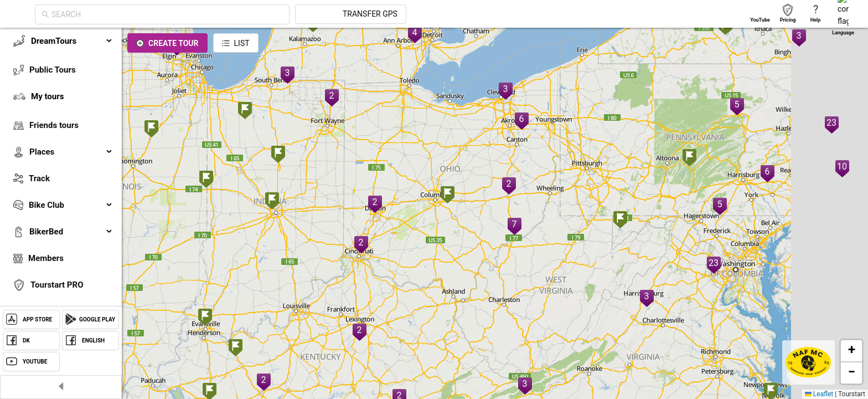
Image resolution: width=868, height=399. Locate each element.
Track (39, 178)
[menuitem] (61, 41)
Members (46, 258)
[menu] (61, 190)
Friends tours (54, 125)
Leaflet (819, 394)
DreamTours (72, 41)
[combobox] (267, 14)
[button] (206, 180)
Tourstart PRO (57, 285)
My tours (47, 96)
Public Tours (53, 70)
